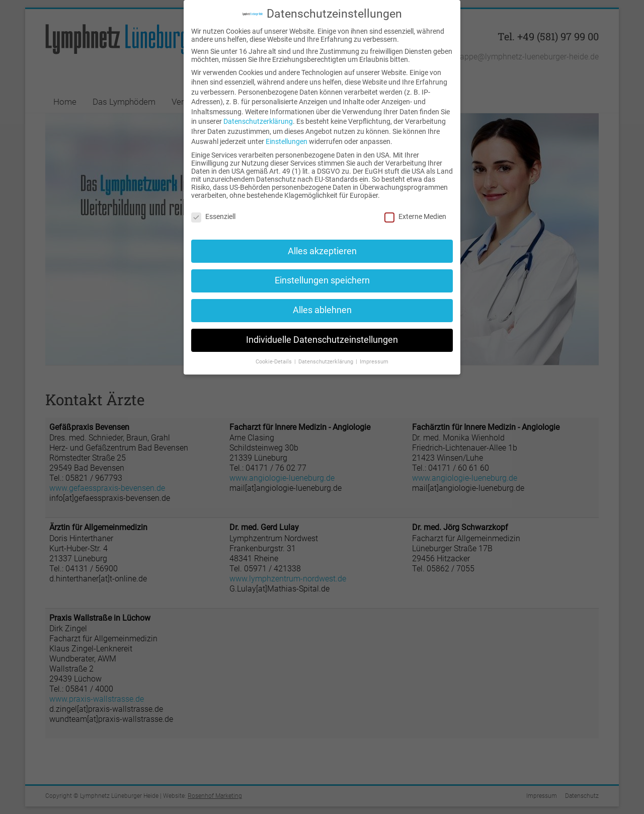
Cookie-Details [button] (274, 362)
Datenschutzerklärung (258, 121)
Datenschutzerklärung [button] (327, 362)
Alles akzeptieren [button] (322, 251)
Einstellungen (287, 141)
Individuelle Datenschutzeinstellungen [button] (322, 340)
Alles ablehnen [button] (322, 310)
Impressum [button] (374, 362)
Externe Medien (415, 216)
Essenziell (213, 216)
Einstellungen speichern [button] (322, 280)
